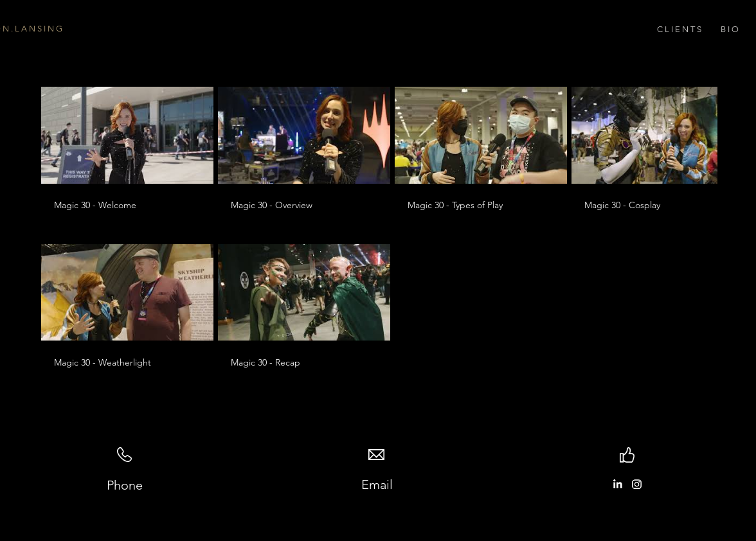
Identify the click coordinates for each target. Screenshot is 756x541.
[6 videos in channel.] (378, 228)
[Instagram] (637, 484)
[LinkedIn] (617, 484)
